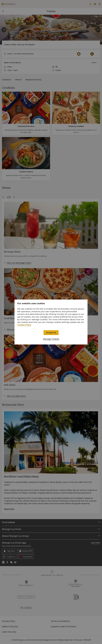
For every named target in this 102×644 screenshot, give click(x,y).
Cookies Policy (24, 325)
